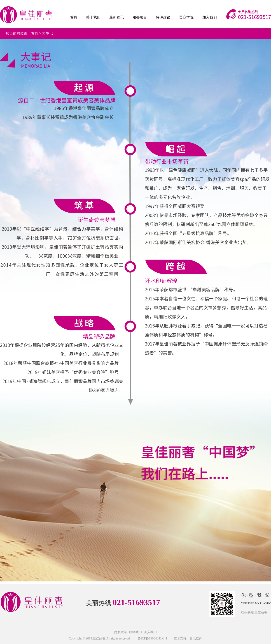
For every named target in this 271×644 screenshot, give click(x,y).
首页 (74, 17)
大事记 (47, 33)
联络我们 (135, 632)
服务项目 (140, 17)
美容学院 (186, 17)
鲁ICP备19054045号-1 (152, 638)
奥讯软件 (196, 638)
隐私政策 (121, 632)
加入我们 (210, 17)
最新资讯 (117, 17)
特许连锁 (163, 17)
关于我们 (93, 17)
